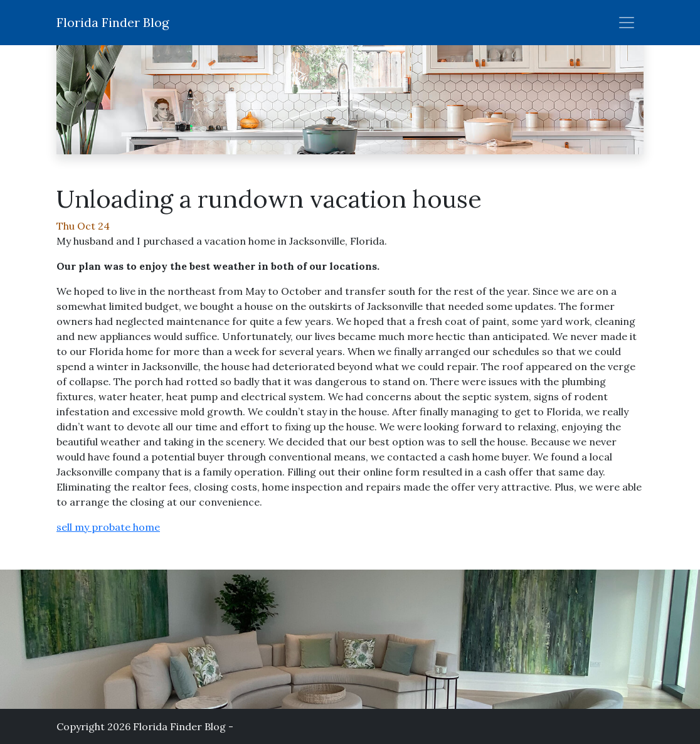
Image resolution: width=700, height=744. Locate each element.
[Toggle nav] (627, 23)
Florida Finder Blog (113, 22)
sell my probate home (108, 527)
